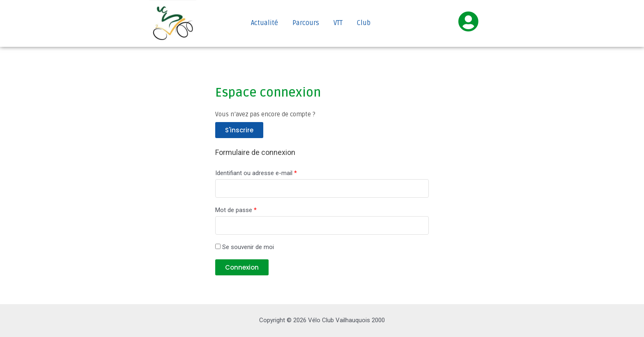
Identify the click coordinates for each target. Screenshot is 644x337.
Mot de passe (236, 210)
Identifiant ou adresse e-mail (256, 173)
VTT (338, 23)
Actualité (264, 23)
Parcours (306, 23)
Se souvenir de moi (245, 247)
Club (364, 23)
